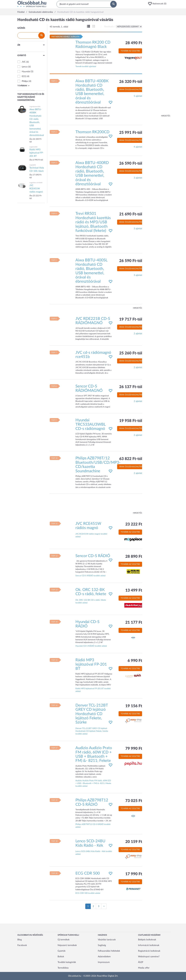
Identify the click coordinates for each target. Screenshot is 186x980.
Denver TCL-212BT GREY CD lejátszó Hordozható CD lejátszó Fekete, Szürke (92, 714)
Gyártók (62, 951)
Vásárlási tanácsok (107, 940)
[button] (158, 4)
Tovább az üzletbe (130, 51)
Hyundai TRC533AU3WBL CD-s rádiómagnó (91, 424)
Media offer (144, 968)
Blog (20, 940)
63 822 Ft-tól (131, 459)
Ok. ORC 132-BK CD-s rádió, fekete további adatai (91, 601)
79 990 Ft (134, 749)
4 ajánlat (138, 147)
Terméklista (63, 968)
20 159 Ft (134, 842)
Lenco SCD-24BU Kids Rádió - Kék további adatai (94, 853)
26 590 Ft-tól (131, 163)
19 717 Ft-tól (131, 319)
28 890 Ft (134, 557)
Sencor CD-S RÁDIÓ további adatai (91, 576)
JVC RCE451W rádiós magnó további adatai (91, 535)
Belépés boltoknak (147, 940)
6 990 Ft (135, 661)
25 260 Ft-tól (131, 353)
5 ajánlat (138, 96)
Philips (25, 81)
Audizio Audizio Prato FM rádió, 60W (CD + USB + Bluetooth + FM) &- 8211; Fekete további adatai (93, 783)
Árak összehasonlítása (132, 89)
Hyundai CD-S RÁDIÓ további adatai (91, 646)
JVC (24, 62)
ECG (24, 76)
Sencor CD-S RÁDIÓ (93, 556)
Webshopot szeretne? (149, 957)
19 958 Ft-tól (131, 421)
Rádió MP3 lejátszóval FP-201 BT (91, 664)
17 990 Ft (134, 874)
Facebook (22, 945)
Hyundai (26, 72)
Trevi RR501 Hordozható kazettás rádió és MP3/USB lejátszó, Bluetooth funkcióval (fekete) (93, 222)
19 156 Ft (134, 706)
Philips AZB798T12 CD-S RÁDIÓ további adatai (93, 826)
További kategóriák (67, 962)
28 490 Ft (134, 43)
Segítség (102, 945)
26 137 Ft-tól (131, 387)
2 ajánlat (138, 334)
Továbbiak (23, 86)
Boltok (61, 957)
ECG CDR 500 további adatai (88, 893)
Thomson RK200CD (92, 132)
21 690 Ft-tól (131, 214)
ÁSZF (141, 962)
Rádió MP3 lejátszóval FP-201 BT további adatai (93, 690)
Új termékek (64, 940)
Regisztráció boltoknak (149, 951)
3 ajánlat (138, 178)
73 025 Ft (134, 801)
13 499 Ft (134, 590)
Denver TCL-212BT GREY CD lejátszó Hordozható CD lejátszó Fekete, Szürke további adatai (92, 731)
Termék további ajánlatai (86, 66)
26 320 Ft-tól (131, 82)
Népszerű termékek (67, 945)
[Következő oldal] (104, 906)
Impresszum (104, 962)
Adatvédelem (104, 957)
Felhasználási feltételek (109, 951)
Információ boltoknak (149, 945)
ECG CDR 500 (88, 873)
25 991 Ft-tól (131, 133)
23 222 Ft (134, 524)
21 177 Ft (134, 623)
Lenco (25, 67)
